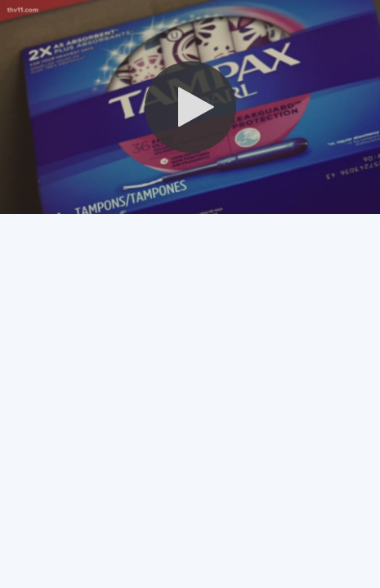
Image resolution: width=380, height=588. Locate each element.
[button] (190, 107)
